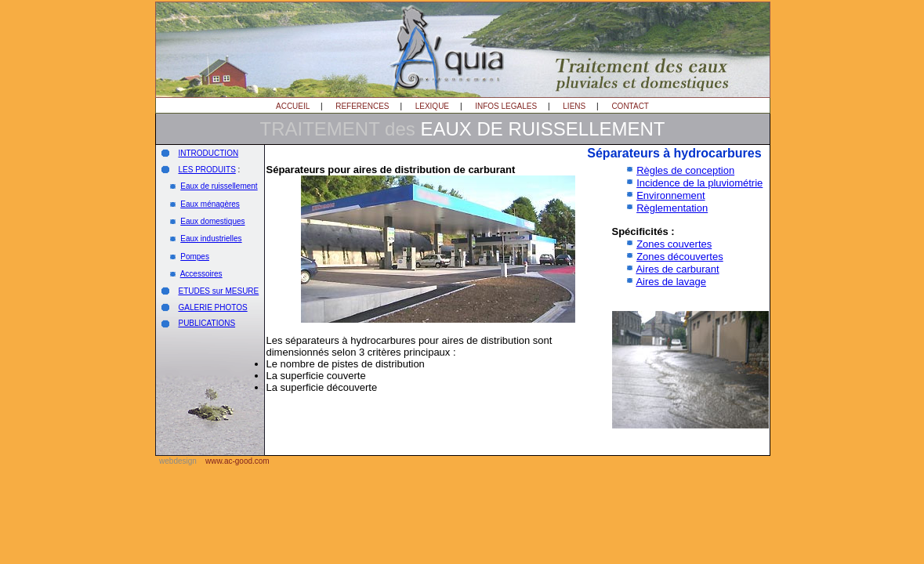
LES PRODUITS (207, 170)
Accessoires (201, 274)
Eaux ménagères (210, 204)
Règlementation (672, 208)
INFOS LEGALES (506, 106)
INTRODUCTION (208, 153)
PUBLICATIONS (207, 323)
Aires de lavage (671, 282)
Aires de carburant (677, 269)
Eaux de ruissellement (219, 186)
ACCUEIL (293, 106)
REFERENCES (362, 106)
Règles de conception (685, 170)
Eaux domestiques (212, 221)
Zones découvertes (680, 257)
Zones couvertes (674, 244)
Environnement (670, 195)
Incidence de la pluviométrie (699, 183)
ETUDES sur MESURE (218, 291)
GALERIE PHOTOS (212, 307)
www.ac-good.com (237, 461)
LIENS (574, 106)
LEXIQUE (432, 106)
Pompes (195, 257)
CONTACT (630, 106)
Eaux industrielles (211, 239)
